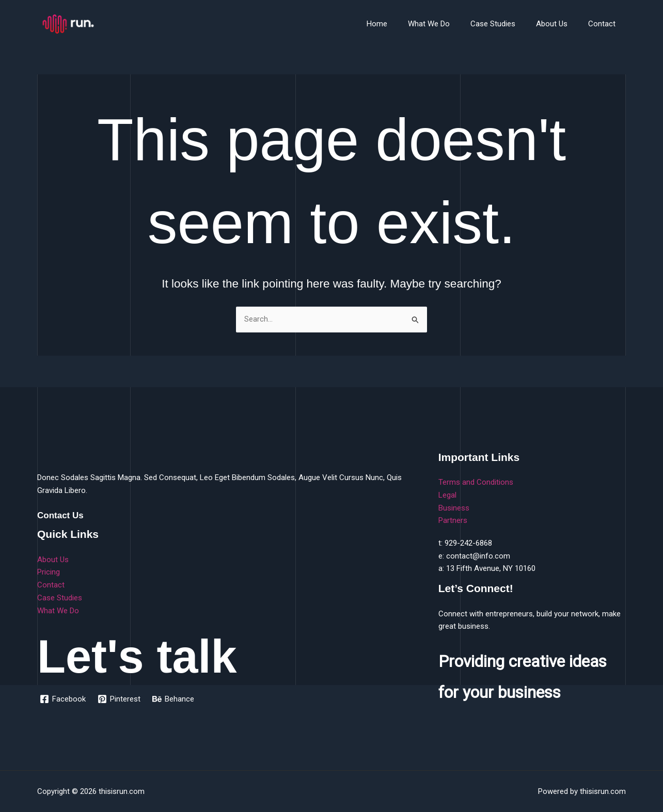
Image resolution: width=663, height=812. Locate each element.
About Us (559, 24)
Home (400, 24)
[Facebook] (63, 699)
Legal (447, 495)
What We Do (447, 24)
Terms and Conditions (476, 482)
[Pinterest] (120, 699)
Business (454, 508)
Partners (453, 520)
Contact (604, 24)
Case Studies (506, 24)
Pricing (49, 572)
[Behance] (175, 699)
